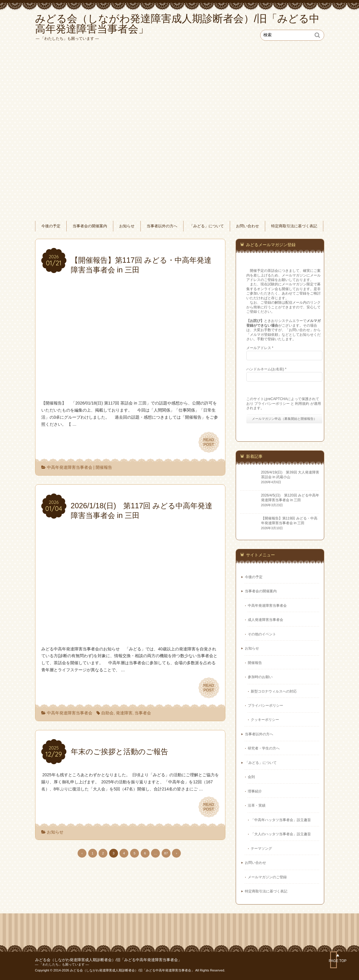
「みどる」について (207, 226)
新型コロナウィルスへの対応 (274, 691)
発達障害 (124, 713)
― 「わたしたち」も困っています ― (62, 964)
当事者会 (143, 713)
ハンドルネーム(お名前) (266, 369)
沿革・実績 (257, 805)
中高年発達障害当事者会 (70, 467)
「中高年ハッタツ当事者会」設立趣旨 (281, 820)
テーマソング (261, 849)
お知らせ (127, 226)
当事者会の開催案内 (90, 226)
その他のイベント (262, 634)
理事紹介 (255, 791)
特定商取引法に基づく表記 (294, 226)
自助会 (107, 713)
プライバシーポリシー (272, 404)
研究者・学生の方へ (264, 748)
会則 (251, 777)
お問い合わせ (247, 226)
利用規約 (302, 404)
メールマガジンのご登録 (267, 877)
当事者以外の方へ (162, 226)
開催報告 (104, 467)
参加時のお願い (260, 677)
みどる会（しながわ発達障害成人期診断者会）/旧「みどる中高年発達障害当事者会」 (109, 960)
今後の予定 (51, 226)
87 (166, 853)
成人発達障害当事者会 (265, 620)
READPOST (209, 442)
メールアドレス (260, 348)
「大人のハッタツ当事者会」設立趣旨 (281, 834)
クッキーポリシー (265, 720)
